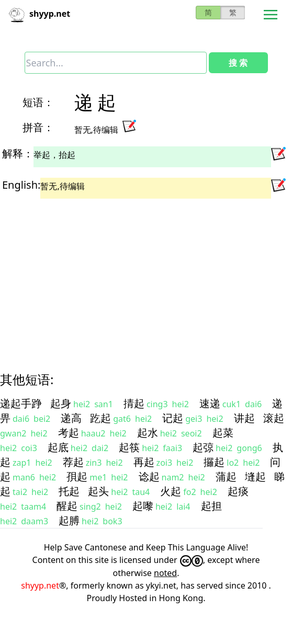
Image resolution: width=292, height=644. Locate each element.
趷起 (100, 418)
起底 (58, 447)
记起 (173, 418)
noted (165, 573)
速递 (210, 403)
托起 (69, 491)
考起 (69, 433)
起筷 (129, 447)
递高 (71, 418)
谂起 (149, 476)
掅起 (134, 403)
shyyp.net (40, 585)
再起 (144, 462)
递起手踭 (21, 403)
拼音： (38, 127)
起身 (61, 403)
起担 (211, 506)
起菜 (223, 433)
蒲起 (226, 476)
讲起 (244, 418)
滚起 (274, 418)
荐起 (73, 462)
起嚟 (143, 506)
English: (21, 185)
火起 (171, 491)
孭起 (77, 476)
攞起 (214, 462)
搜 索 (238, 63)
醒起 (67, 506)
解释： (18, 153)
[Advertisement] (136, 276)
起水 (148, 433)
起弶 (203, 447)
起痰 (238, 491)
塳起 (255, 476)
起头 (98, 491)
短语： (38, 102)
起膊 (69, 520)
